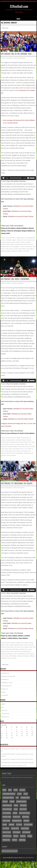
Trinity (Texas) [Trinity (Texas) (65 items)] (25, 828)
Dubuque (8, 242)
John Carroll (31, 442)
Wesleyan (9, 251)
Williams (20, 251)
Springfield (16, 247)
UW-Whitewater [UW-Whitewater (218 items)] (7, 836)
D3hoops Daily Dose (6, 686)
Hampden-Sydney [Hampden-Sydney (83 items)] (21, 801)
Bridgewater (32, 238)
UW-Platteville (13, 656)
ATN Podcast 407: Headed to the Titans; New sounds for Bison (17, 759)
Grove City (27, 645)
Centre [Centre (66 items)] (26, 794)
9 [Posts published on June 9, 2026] (11, 731)
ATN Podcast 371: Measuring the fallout (17, 483)
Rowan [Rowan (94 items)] (5, 825)
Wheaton (3, 455)
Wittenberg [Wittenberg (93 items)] (22, 840)
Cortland (29, 240)
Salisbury (3, 654)
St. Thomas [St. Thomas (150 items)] (6, 828)
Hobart (8, 647)
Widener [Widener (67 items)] (15, 840)
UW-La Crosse (9, 249)
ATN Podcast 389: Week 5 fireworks (15, 279)
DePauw (3, 242)
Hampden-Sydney (6, 244)
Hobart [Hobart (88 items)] (16, 805)
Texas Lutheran (30, 654)
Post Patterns (4, 695)
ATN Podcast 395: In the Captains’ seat (16, 54)
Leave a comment (11, 455)
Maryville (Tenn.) (24, 649)
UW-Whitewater (19, 453)
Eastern (13, 242)
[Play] (3, 178)
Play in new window (12, 181)
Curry (33, 240)
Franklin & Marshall (26, 242)
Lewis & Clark (28, 444)
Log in (3, 707)
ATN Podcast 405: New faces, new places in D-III (14, 766)
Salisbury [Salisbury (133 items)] (12, 825)
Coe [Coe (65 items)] (17, 798)
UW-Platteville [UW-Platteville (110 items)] (26, 832)
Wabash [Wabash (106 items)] (16, 836)
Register (3, 704)
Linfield (7, 649)
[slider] (16, 178)
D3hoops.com (5, 689)
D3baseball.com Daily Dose (8, 676)
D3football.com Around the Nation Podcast (21, 216)
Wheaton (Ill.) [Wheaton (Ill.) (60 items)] (6, 840)
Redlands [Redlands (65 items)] (26, 821)
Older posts (4, 28)
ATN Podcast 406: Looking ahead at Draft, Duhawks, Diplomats (17, 763)
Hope (12, 647)
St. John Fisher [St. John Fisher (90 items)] (28, 825)
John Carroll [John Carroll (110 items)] (23, 809)
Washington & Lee (28, 453)
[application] (18, 178)
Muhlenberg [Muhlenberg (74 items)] (26, 817)
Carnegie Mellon (10, 440)
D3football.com (19, 6)
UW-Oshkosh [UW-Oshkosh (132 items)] (17, 832)
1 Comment (26, 251)
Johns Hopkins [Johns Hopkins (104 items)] (7, 813)
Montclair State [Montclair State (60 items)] (7, 817)
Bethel (27, 438)
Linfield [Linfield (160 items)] (15, 813)
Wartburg (19, 656)
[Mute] (28, 178)
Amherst (23, 238)
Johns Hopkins (5, 444)
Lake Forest (12, 444)
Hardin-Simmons (15, 442)
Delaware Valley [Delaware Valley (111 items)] (25, 798)
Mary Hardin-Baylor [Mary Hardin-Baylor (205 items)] (24, 813)
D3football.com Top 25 (7, 683)
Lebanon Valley (20, 444)
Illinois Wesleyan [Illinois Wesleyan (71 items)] (7, 809)
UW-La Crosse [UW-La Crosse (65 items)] (7, 832)
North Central (9, 449)
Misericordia (21, 447)
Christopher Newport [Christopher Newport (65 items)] (8, 798)
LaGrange (17, 244)
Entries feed (4, 710)
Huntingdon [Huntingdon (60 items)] (23, 805)
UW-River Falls (18, 249)
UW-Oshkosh (24, 451)
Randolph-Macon (5, 247)
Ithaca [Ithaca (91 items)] (16, 809)
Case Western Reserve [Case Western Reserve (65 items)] (9, 794)
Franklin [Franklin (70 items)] (12, 801)
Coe (25, 240)
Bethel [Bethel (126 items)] (16, 790)
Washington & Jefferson (29, 656)
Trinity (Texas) (9, 451)
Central (3, 240)
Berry (27, 238)
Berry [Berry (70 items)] (10, 790)
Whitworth (15, 251)
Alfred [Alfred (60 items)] (4, 790)
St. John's (22, 247)
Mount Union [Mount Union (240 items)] (17, 817)
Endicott (18, 242)
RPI (11, 247)
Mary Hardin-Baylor (12, 447)
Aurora (22, 643)
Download (23, 181)
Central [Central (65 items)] (19, 794)
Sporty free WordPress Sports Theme (12, 858)
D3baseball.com (5, 673)
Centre (7, 645)
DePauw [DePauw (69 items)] (5, 801)
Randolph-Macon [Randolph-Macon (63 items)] (17, 821)
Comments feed (5, 714)
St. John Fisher (27, 449)
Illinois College (24, 442)
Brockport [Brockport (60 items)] (22, 790)
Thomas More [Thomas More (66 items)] (15, 828)
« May (3, 742)
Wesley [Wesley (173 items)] (30, 836)
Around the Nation (11, 238)
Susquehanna (28, 247)
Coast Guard (20, 240)
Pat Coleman (22, 58)
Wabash (24, 249)
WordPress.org (5, 717)
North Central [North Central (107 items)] (6, 821)
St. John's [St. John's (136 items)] (19, 825)
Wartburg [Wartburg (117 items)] (23, 836)
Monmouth (23, 244)
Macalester (4, 447)
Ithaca (12, 244)
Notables (3, 692)
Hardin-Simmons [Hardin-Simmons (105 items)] (7, 805)
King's (31, 647)
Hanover (8, 442)
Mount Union (30, 244)
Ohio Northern (16, 449)
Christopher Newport (11, 240)
